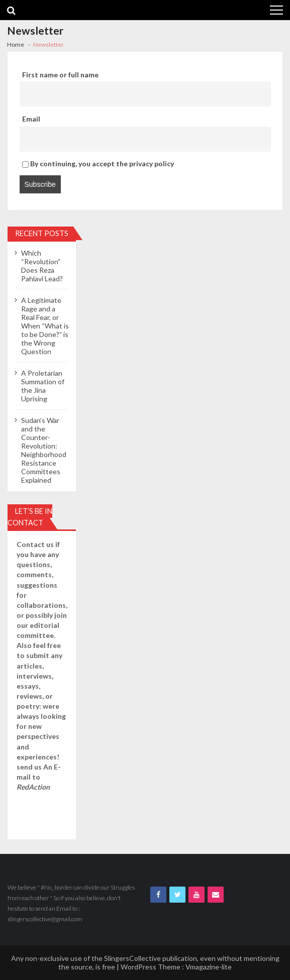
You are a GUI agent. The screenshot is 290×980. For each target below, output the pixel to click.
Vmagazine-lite (209, 967)
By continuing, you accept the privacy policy (98, 164)
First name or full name (60, 75)
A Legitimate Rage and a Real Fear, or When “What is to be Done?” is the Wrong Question (45, 326)
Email (31, 119)
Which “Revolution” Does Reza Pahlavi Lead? (42, 266)
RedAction (33, 787)
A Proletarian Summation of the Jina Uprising (43, 386)
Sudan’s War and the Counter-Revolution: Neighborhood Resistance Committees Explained (44, 450)
